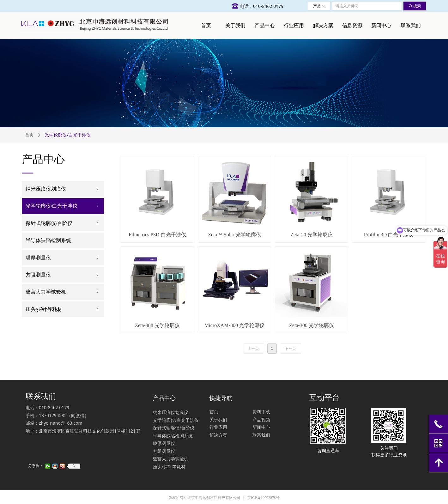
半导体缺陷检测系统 (48, 240)
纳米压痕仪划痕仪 (63, 189)
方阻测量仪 (63, 275)
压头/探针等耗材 (63, 309)
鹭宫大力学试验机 (63, 292)
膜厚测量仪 (63, 258)
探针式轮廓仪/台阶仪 (63, 223)
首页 (29, 135)
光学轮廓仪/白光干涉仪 (63, 206)
